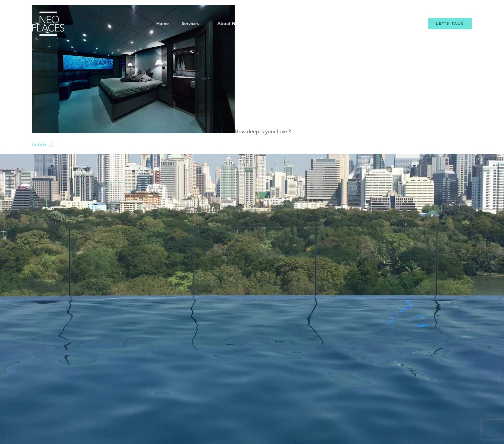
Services (190, 24)
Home (162, 24)
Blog (332, 24)
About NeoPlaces (236, 24)
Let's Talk (450, 24)
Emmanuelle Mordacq (290, 24)
